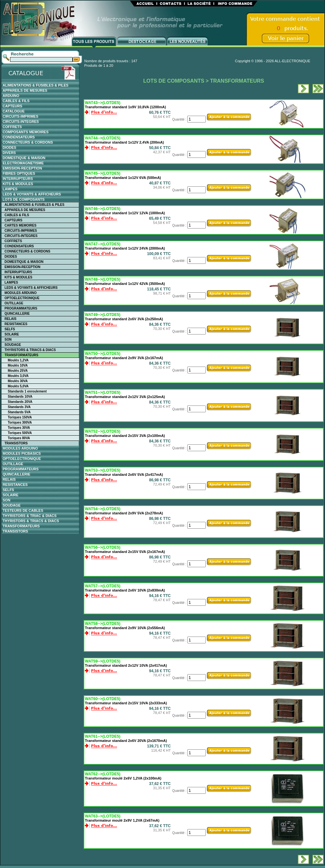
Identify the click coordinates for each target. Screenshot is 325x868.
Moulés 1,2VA (18, 360)
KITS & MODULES (18, 184)
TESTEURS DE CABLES (23, 510)
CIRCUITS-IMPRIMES (20, 116)
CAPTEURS (12, 106)
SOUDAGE (13, 345)
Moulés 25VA (18, 371)
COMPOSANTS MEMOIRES (26, 132)
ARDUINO (11, 96)
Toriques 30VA (19, 428)
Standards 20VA (20, 402)
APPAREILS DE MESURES (25, 90)
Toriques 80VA (19, 438)
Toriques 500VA (20, 433)
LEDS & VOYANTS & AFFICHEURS (32, 194)
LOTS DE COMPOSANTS (24, 199)
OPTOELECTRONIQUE (22, 298)
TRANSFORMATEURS (21, 355)
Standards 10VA (20, 397)
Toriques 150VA (20, 417)
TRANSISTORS (16, 443)
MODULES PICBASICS (22, 453)
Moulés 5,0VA (18, 386)
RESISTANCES (16, 324)
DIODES (9, 147)
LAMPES (10, 189)
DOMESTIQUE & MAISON (24, 158)
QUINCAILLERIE (17, 314)
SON (8, 340)
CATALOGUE (14, 111)
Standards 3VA (19, 407)
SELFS (10, 329)
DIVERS (9, 153)
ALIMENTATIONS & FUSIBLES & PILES (35, 85)
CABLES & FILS (16, 101)
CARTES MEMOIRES (20, 225)
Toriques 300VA (20, 422)
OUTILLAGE (14, 303)
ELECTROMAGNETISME (23, 163)
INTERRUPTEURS (18, 179)
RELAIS (11, 319)
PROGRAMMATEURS (21, 308)
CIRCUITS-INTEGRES (21, 122)
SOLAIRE (12, 334)
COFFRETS (12, 127)
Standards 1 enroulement (27, 391)
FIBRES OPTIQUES (19, 173)
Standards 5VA (19, 412)
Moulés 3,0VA (18, 376)
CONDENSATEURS (19, 137)
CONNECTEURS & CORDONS (28, 142)
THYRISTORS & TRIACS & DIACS (30, 350)
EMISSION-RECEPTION (22, 168)
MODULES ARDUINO (21, 293)
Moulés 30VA (18, 381)
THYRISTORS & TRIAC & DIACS (30, 516)
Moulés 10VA (18, 365)
